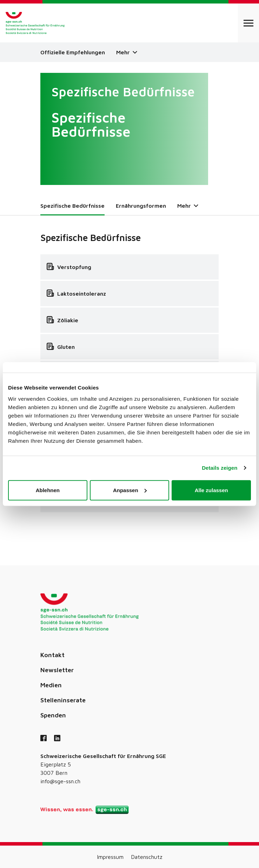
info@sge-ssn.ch (60, 781)
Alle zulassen (211, 490)
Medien (51, 685)
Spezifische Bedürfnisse (72, 206)
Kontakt (52, 655)
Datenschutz (147, 857)
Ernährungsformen (141, 206)
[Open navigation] (248, 23)
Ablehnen (48, 490)
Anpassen (130, 490)
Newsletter (57, 670)
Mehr (127, 52)
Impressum (110, 857)
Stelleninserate (63, 700)
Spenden (53, 715)
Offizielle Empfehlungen (73, 52)
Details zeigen (220, 468)
